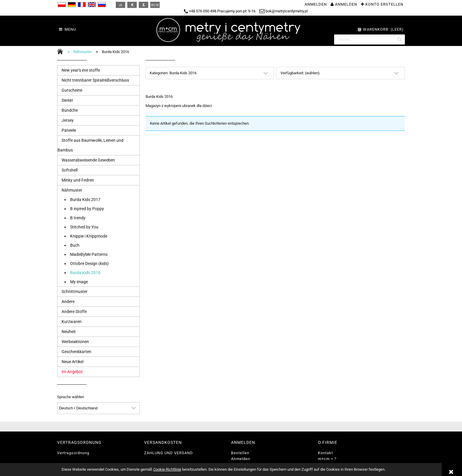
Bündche (70, 110)
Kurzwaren (72, 322)
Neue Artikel (72, 362)
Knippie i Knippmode (89, 236)
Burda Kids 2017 (85, 200)
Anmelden (241, 459)
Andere (68, 302)
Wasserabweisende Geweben (88, 160)
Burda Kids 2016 (85, 273)
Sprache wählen (71, 397)
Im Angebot (72, 372)
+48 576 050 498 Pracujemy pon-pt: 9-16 (220, 11)
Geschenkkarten (76, 352)
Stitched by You (84, 227)
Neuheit (69, 332)
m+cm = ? (327, 459)
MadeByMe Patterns (89, 254)
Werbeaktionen (75, 342)
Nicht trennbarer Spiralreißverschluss (95, 80)
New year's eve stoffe (81, 70)
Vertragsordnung (73, 453)
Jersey (68, 120)
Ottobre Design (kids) (89, 263)
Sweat (67, 100)
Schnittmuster (75, 291)
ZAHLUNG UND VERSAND (169, 453)
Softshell (70, 170)
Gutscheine (72, 90)
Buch (75, 245)
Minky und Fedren (78, 180)
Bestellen (240, 453)
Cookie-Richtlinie (167, 469)
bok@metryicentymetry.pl (283, 11)
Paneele (69, 130)
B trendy (78, 218)
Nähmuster (72, 190)
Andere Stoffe (74, 312)
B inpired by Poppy (87, 209)
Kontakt (325, 453)
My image (79, 282)
